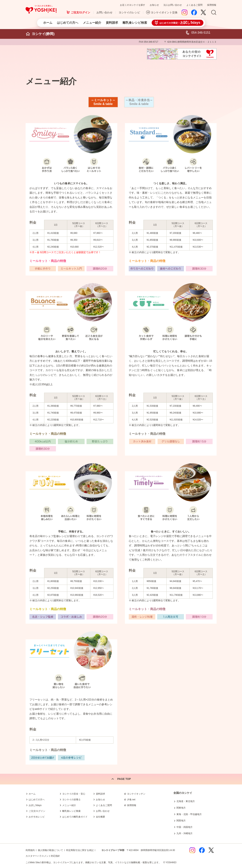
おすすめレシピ (37, 817)
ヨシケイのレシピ (129, 12)
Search (214, 13)
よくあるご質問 (194, 5)
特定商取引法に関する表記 (80, 850)
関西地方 (181, 821)
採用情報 (212, 5)
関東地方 (181, 808)
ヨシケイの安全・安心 (74, 794)
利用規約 (30, 850)
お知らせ (154, 5)
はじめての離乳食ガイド (75, 817)
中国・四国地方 (185, 827)
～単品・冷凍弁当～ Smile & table (139, 102)
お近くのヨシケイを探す (133, 5)
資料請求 (112, 23)
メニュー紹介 (92, 23)
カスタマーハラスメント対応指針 (43, 856)
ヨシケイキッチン (136, 794)
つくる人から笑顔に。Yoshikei (41, 9)
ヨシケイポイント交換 (164, 12)
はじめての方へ (68, 23)
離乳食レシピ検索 (135, 23)
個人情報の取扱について (50, 850)
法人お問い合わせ (173, 5)
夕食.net (131, 800)
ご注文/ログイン (81, 12)
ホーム (48, 23)
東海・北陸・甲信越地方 (189, 814)
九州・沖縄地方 (185, 833)
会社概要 (100, 817)
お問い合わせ (104, 12)
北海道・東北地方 (186, 801)
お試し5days (35, 805)
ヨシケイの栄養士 (71, 800)
